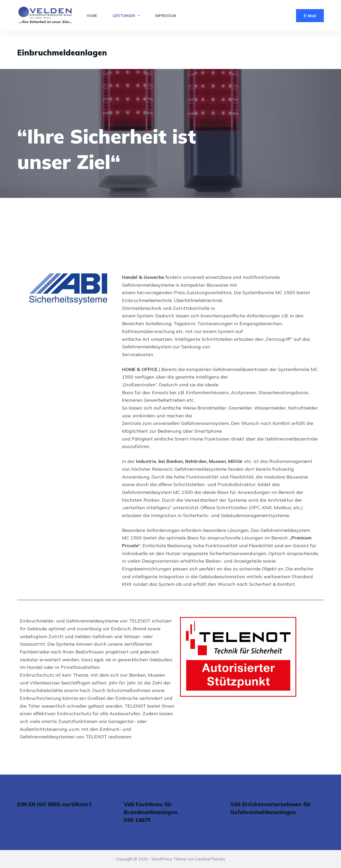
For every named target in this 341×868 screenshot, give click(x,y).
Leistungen (127, 16)
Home (92, 16)
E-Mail (310, 16)
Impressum (166, 16)
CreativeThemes (210, 859)
